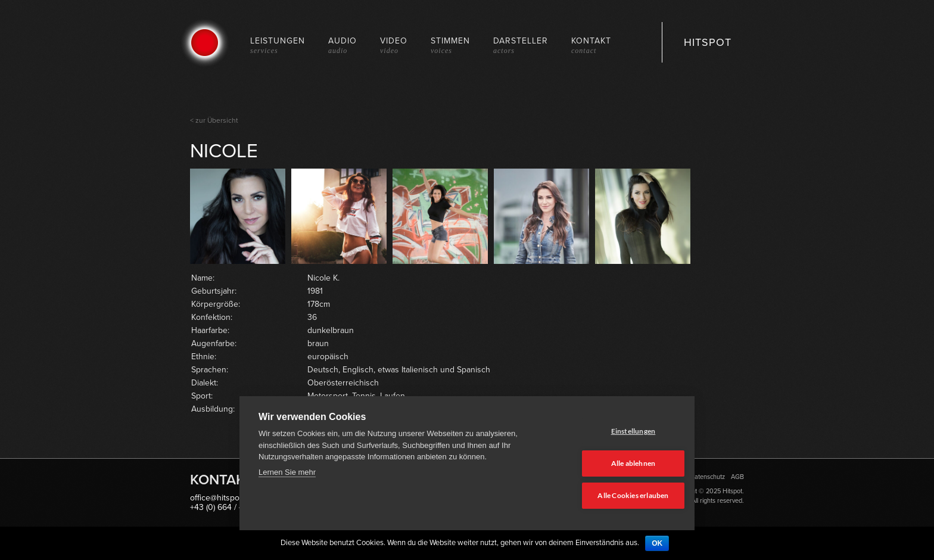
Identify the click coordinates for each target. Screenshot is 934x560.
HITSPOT (708, 42)
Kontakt (591, 45)
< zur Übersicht (214, 120)
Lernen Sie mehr (287, 475)
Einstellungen (617, 433)
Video (394, 45)
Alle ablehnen (617, 464)
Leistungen (278, 45)
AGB (737, 477)
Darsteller (521, 45)
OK (657, 543)
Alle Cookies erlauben (617, 496)
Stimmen (450, 45)
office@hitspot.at (220, 498)
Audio (343, 45)
